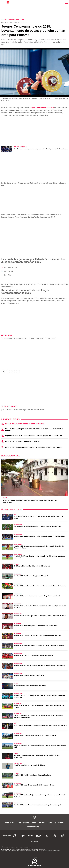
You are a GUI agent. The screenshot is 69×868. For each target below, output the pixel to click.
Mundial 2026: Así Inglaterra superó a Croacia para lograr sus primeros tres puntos (34, 430)
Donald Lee (50, 339)
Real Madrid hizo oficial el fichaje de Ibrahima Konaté (32, 566)
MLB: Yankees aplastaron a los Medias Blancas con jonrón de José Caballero (40, 725)
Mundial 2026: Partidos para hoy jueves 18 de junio (31, 576)
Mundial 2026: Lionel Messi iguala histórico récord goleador (34, 785)
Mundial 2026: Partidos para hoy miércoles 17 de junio (32, 775)
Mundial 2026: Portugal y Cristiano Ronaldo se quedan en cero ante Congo (39, 666)
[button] (3, 371)
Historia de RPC (25, 847)
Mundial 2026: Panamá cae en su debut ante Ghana (25, 424)
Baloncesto (59, 823)
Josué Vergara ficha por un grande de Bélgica (29, 765)
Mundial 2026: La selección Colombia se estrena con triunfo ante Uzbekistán (40, 586)
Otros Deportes (33, 827)
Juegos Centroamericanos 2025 (42, 108)
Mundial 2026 (10, 823)
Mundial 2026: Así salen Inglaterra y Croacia (22, 441)
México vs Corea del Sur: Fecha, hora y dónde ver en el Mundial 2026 (37, 526)
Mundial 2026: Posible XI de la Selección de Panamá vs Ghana (35, 735)
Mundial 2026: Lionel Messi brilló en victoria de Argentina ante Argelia (38, 805)
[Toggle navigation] (67, 3)
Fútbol (34, 823)
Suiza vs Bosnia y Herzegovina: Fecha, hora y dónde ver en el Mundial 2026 (40, 536)
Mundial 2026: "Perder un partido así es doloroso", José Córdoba (36, 626)
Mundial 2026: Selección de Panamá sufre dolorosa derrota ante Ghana (38, 636)
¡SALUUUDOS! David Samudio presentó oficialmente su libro (23, 410)
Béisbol (42, 823)
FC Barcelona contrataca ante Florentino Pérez (30, 685)
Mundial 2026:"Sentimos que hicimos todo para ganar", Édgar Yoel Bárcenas (40, 616)
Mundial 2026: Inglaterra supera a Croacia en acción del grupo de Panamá (34, 447)
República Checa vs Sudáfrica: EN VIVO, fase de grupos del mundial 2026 (33, 436)
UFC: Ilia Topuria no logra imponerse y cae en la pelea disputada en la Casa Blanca (40, 149)
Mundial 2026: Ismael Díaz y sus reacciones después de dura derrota (37, 596)
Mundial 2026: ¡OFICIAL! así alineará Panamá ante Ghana (33, 656)
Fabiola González (36, 339)
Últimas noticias (23, 823)
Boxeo (50, 823)
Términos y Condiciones (10, 847)
